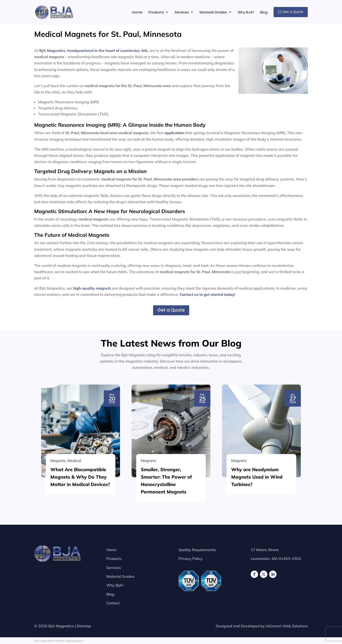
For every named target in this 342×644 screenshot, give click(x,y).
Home (111, 550)
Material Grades (120, 576)
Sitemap (84, 626)
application (174, 133)
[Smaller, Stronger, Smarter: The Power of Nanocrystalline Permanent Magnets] (171, 545)
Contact (113, 603)
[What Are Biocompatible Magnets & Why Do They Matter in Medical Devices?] (81, 545)
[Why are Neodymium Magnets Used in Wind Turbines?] (261, 545)
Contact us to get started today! (207, 294)
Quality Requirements (197, 550)
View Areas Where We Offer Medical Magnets (59, 641)
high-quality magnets (92, 288)
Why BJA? (115, 585)
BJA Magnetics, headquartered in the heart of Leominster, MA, (94, 51)
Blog (110, 594)
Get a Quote (171, 310)
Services (114, 568)
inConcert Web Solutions (287, 626)
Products (114, 559)
